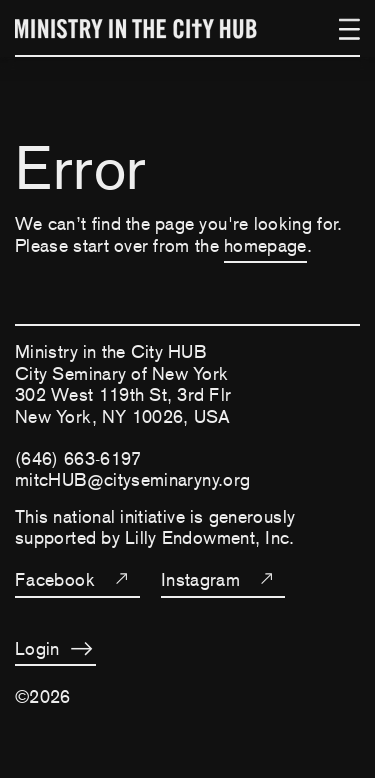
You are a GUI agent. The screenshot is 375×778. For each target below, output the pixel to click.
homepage (265, 245)
